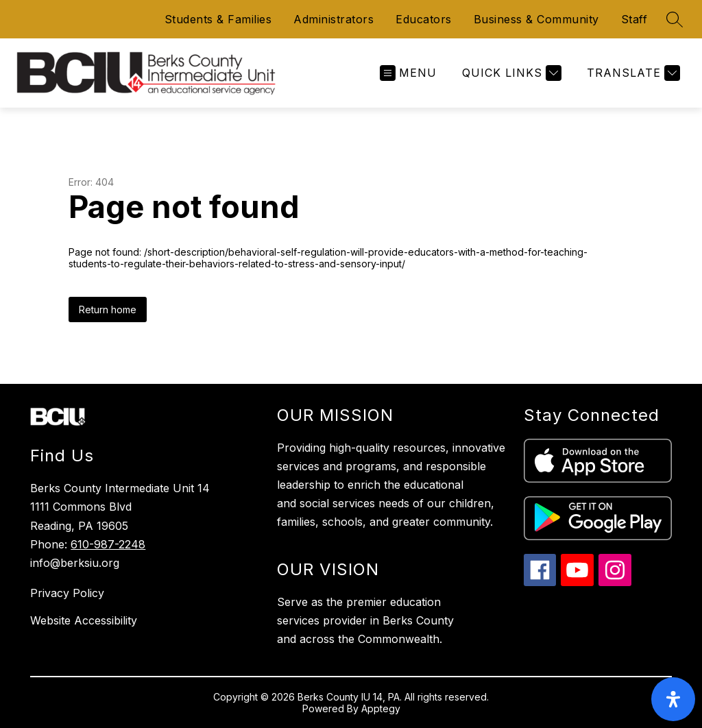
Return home (108, 310)
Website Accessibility (84, 620)
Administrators (334, 19)
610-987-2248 (108, 544)
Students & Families (218, 19)
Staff (634, 19)
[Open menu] (408, 73)
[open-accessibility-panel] (673, 699)
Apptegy (381, 708)
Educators (424, 19)
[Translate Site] (632, 73)
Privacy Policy (67, 593)
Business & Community (536, 19)
